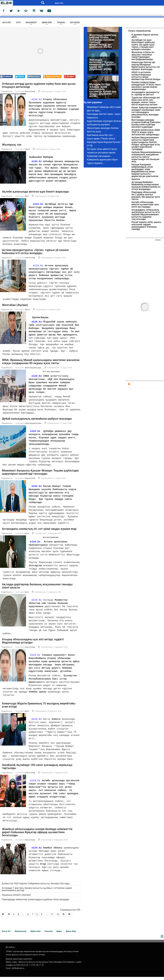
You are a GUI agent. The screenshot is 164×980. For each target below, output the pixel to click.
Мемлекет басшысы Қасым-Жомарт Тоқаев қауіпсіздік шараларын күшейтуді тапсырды (40, 475)
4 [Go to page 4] (18, 917)
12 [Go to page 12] (58, 917)
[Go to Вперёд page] (64, 917)
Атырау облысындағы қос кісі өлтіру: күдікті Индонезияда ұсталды (33, 644)
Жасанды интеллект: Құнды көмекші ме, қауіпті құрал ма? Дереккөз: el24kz (102, 65)
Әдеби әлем (47, 23)
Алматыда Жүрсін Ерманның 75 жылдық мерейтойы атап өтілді (39, 708)
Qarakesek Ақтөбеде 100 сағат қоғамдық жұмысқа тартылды (37, 770)
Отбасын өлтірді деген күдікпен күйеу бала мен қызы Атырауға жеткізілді (39, 85)
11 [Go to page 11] (52, 917)
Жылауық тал (12, 148)
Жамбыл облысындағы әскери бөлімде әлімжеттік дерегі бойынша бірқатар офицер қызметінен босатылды (37, 835)
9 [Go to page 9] (42, 917)
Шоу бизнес (75, 23)
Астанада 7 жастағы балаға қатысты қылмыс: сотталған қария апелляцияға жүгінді (37, 892)
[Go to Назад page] (9, 917)
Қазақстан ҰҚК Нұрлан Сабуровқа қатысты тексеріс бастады (36, 887)
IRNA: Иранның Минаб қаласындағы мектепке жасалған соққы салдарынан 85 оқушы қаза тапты (41, 365)
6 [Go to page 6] (28, 917)
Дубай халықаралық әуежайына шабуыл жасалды (37, 422)
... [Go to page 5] (23, 917)
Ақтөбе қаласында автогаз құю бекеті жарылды (36, 195)
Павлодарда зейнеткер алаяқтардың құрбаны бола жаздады (36, 902)
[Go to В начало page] (3, 917)
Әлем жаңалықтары (33, 371)
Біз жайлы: (11, 950)
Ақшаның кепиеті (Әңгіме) (16, 898)
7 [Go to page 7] (33, 917)
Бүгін (18, 22)
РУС (62, 3)
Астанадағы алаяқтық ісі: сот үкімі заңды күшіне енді (39, 532)
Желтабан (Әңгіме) (15, 308)
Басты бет (7, 22)
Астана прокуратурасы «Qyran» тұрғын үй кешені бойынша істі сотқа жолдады (35, 255)
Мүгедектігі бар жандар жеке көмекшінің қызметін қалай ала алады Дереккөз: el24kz (103, 91)
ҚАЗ (57, 3)
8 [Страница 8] (37, 917)
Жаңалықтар (31, 23)
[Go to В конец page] (69, 917)
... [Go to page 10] (46, 917)
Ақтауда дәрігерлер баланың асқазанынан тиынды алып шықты (37, 589)
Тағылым (61, 23)
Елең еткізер (30, 91)
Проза (27, 152)
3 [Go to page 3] (14, 917)
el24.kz (37, 99)
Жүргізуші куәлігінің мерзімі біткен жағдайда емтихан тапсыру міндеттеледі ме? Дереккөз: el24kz (103, 41)
